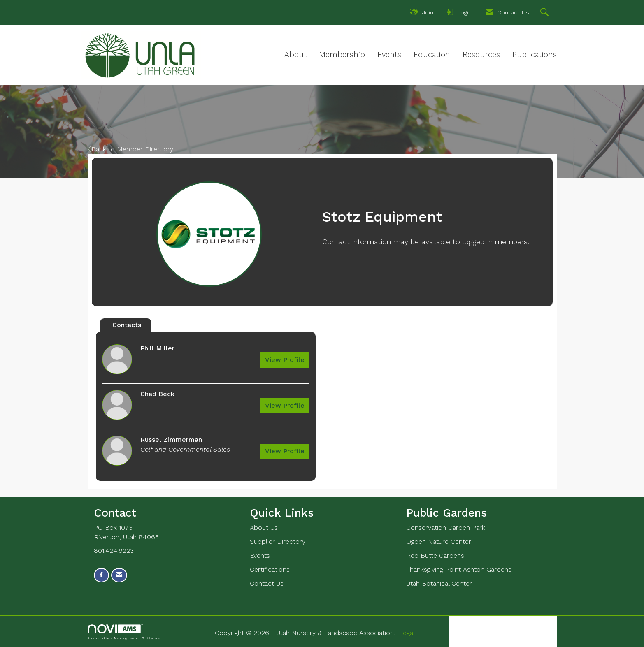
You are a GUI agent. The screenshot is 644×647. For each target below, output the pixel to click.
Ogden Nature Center (439, 541)
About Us (264, 528)
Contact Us (267, 583)
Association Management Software (124, 632)
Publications (535, 55)
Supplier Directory (278, 541)
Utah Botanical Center (439, 583)
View (285, 360)
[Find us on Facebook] (101, 575)
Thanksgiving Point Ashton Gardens (459, 569)
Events (389, 55)
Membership (342, 55)
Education (432, 55)
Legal (407, 633)
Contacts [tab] (127, 325)
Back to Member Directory (130, 149)
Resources (481, 55)
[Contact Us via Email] (119, 575)
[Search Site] (545, 13)
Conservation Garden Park (446, 528)
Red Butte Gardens (435, 555)
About (295, 55)
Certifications (270, 569)
